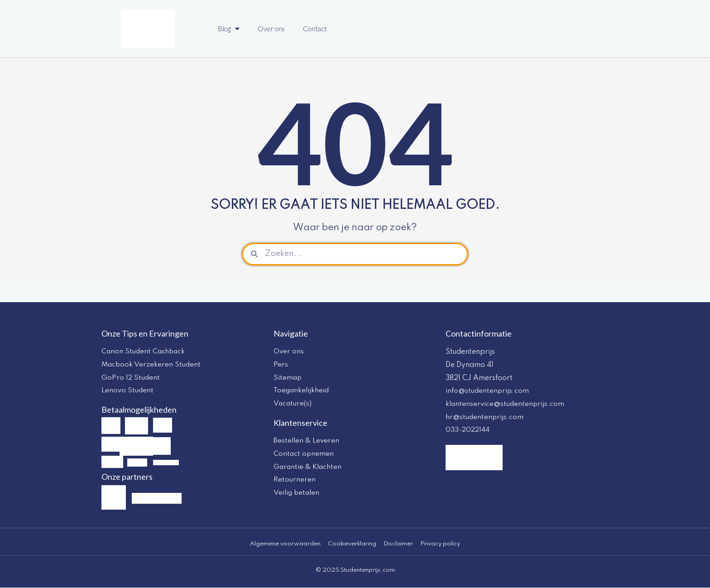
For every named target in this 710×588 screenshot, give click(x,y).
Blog (229, 29)
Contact (315, 28)
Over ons (271, 28)
